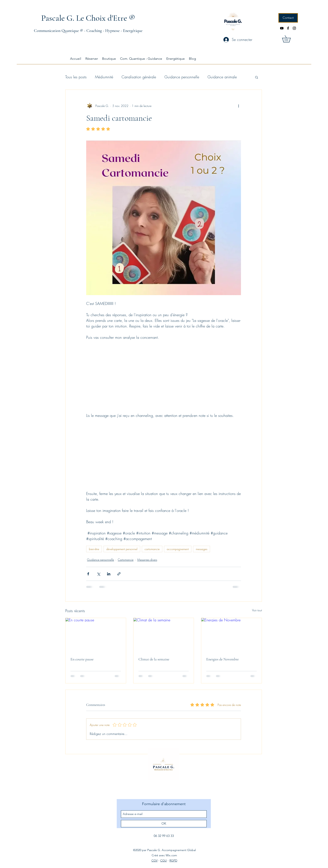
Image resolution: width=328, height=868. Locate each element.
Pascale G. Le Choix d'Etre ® (88, 18)
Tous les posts (76, 77)
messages (202, 549)
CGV (154, 860)
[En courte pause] (96, 635)
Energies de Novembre (222, 659)
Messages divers (147, 560)
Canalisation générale (139, 77)
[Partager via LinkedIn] (109, 574)
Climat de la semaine (154, 659)
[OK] (164, 824)
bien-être (94, 549)
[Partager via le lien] (119, 574)
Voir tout (257, 610)
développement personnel (122, 549)
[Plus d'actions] (238, 106)
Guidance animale (222, 77)
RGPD (173, 860)
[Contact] (288, 18)
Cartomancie (126, 560)
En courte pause (82, 659)
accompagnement (178, 549)
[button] (290, 39)
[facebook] (288, 28)
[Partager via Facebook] (88, 574)
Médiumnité (104, 77)
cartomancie (152, 549)
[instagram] (294, 28)
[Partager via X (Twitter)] (98, 574)
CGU (163, 860)
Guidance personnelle (182, 77)
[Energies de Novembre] (231, 635)
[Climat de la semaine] (164, 635)
